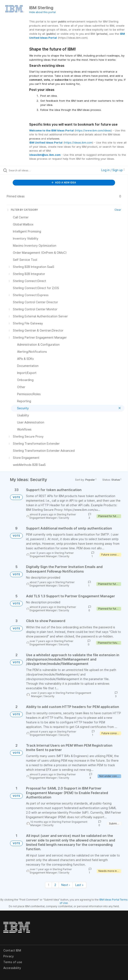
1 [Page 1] (48, 885)
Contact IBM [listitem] (12, 950)
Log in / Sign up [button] (113, 170)
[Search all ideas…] (32, 170)
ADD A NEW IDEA (64, 183)
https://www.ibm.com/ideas (93, 130)
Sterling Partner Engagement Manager (53, 516)
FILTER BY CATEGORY (22, 210)
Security (64, 518)
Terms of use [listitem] (13, 962)
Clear (118, 210)
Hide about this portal (42, 12)
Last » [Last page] (79, 885)
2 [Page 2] (55, 885)
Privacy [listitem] (9, 956)
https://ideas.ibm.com (78, 142)
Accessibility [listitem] (12, 968)
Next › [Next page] (66, 885)
